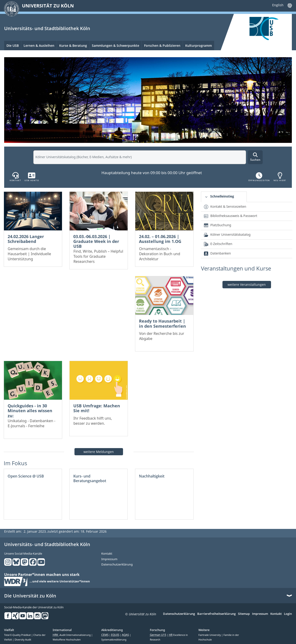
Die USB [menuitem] (13, 46)
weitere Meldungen (99, 452)
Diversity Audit (23, 640)
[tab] (224, 197)
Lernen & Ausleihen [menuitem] (39, 46)
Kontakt (107, 554)
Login (288, 614)
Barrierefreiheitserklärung (216, 614)
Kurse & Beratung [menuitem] (73, 46)
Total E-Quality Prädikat (18, 635)
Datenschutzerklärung (117, 565)
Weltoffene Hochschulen (67, 640)
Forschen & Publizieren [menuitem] (162, 46)
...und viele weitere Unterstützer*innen (60, 581)
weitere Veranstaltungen (247, 284)
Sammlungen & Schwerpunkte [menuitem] (116, 46)
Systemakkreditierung (114, 640)
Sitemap (244, 614)
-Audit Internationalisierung (72, 635)
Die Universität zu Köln (30, 596)
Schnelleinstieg (222, 196)
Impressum (109, 559)
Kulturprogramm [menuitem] (199, 46)
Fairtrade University (210, 635)
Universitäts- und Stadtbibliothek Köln (47, 28)
